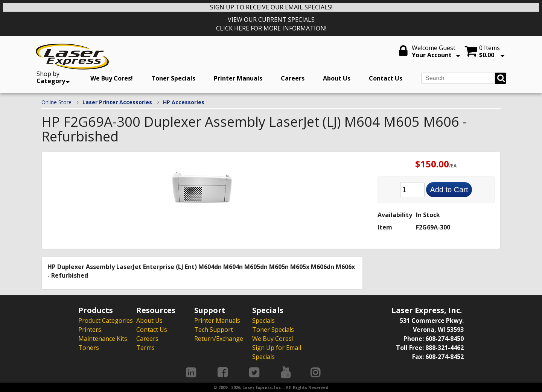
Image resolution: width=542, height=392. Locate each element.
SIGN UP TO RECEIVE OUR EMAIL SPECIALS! (271, 7)
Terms (145, 348)
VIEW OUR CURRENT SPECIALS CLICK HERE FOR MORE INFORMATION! (271, 24)
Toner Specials (173, 78)
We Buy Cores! (112, 78)
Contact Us (386, 78)
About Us (337, 78)
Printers (90, 330)
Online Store (56, 102)
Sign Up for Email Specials (277, 352)
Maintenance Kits (103, 339)
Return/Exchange (219, 339)
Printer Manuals (238, 78)
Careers (293, 78)
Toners (89, 348)
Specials (263, 321)
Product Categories (106, 321)
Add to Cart (449, 190)
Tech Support (214, 330)
